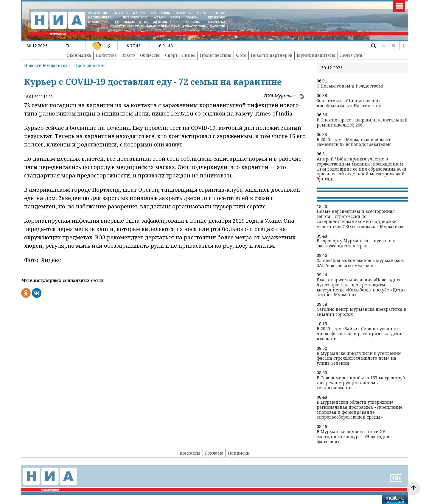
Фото (241, 55)
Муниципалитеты (316, 55)
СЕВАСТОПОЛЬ (194, 26)
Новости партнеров (272, 55)
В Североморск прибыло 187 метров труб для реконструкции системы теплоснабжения (361, 383)
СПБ (118, 22)
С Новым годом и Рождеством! (350, 86)
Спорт (171, 55)
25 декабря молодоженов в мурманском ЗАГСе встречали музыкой (360, 263)
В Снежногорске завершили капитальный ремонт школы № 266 (362, 123)
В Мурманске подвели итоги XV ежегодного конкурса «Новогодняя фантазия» (354, 437)
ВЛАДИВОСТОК (137, 22)
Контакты (190, 453)
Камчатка (216, 22)
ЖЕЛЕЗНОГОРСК (166, 22)
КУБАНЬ (121, 13)
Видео (189, 55)
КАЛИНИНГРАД (100, 17)
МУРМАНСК (98, 26)
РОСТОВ (219, 13)
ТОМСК (193, 17)
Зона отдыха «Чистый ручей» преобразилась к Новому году (349, 103)
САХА (175, 26)
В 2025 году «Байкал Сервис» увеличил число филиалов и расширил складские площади (360, 334)
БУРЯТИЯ (136, 26)
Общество (150, 55)
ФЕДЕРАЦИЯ (98, 13)
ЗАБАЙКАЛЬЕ (157, 26)
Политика (106, 55)
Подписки (239, 453)
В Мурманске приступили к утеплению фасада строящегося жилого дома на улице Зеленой (359, 358)
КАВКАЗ (139, 13)
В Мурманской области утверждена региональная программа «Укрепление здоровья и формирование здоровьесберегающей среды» (360, 410)
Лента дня (351, 55)
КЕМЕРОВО (217, 17)
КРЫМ (175, 17)
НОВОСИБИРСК (135, 17)
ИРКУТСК (118, 26)
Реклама (214, 453)
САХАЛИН (218, 26)
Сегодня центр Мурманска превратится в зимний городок (361, 312)
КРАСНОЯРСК (98, 22)
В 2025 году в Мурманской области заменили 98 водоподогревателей (354, 142)
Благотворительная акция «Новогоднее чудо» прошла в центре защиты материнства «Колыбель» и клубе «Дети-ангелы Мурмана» (361, 287)
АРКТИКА (184, 13)
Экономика (79, 55)
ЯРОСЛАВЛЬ (160, 13)
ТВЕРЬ (201, 13)
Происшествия (216, 55)
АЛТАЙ (159, 17)
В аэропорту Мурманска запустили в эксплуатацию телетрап (356, 244)
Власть (128, 55)
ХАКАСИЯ (192, 22)
